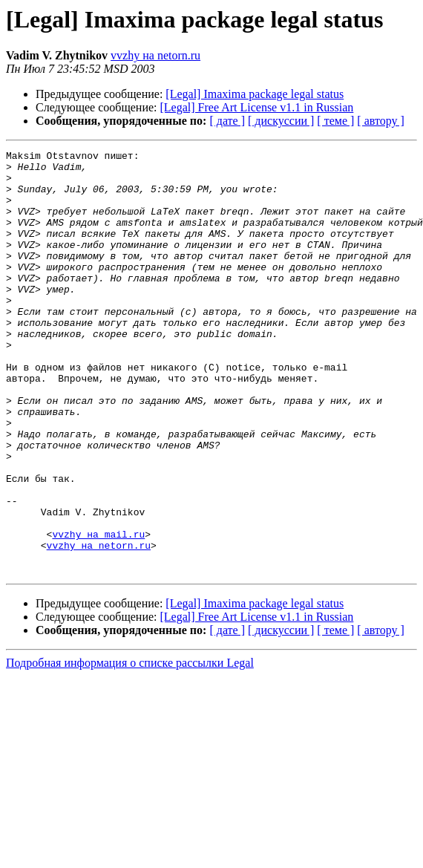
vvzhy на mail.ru (98, 612)
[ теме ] (335, 121)
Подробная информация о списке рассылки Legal (130, 747)
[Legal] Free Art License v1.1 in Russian (257, 107)
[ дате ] (227, 121)
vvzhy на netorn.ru (155, 55)
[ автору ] (380, 121)
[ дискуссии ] (281, 121)
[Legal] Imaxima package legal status (255, 94)
